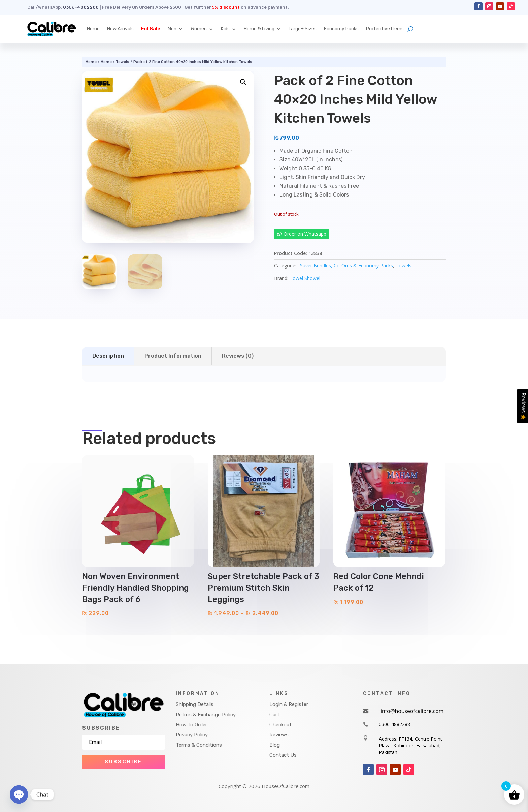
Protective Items (385, 29)
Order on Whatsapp (305, 234)
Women (199, 29)
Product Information (173, 356)
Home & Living (259, 29)
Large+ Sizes (303, 29)
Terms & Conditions (199, 745)
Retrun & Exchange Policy (206, 715)
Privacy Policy (192, 735)
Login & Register (289, 704)
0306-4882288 (81, 7)
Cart (274, 715)
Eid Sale (151, 29)
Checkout (280, 725)
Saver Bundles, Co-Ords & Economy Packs (346, 265)
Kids (225, 29)
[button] (243, 82)
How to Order (191, 725)
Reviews (279, 735)
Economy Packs (341, 29)
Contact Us (283, 755)
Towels (123, 62)
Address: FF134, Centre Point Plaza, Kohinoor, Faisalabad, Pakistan (410, 745)
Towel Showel (305, 278)
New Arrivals (120, 29)
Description (108, 356)
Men (172, 29)
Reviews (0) (238, 356)
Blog (275, 745)
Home (93, 29)
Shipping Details (195, 704)
